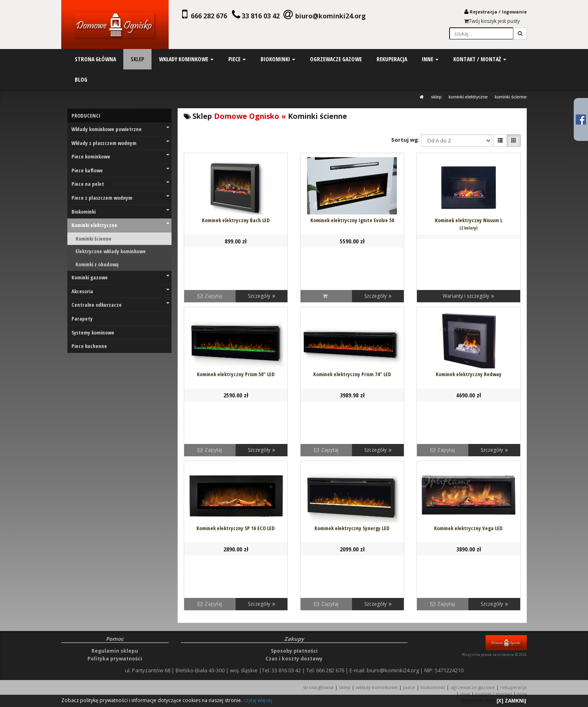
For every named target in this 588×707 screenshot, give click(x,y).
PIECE (409, 687)
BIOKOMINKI (433, 687)
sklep (137, 59)
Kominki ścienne (511, 97)
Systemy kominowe (93, 332)
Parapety (82, 319)
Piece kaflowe (120, 170)
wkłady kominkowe (186, 59)
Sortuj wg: (405, 140)
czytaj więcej (258, 700)
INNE (465, 694)
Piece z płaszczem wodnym (120, 198)
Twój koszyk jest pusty (492, 21)
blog (81, 79)
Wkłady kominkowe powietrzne (120, 129)
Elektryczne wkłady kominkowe (111, 251)
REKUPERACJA (513, 687)
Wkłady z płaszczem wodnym (120, 143)
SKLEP (437, 97)
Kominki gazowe (120, 277)
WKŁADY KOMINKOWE (377, 687)
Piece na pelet (120, 184)
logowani (513, 12)
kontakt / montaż (479, 59)
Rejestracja (483, 12)
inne (430, 59)
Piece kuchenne (89, 346)
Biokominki (120, 212)
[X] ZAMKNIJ (511, 701)
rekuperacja (392, 59)
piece (237, 59)
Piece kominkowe (120, 156)
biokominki (278, 59)
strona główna (95, 59)
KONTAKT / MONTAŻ (494, 694)
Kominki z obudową (97, 264)
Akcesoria (120, 291)
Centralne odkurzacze (120, 305)
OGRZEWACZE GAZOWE (473, 687)
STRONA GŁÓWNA (319, 687)
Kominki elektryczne (468, 97)
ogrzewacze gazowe (336, 59)
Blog (522, 694)
